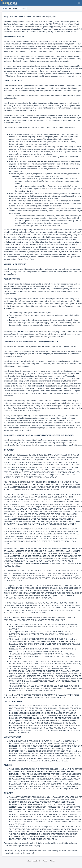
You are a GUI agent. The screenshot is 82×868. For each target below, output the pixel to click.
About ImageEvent (34, 861)
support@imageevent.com (28, 354)
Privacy (52, 861)
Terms (45, 861)
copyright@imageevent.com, (26, 289)
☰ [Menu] (79, 3)
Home (5, 8)
